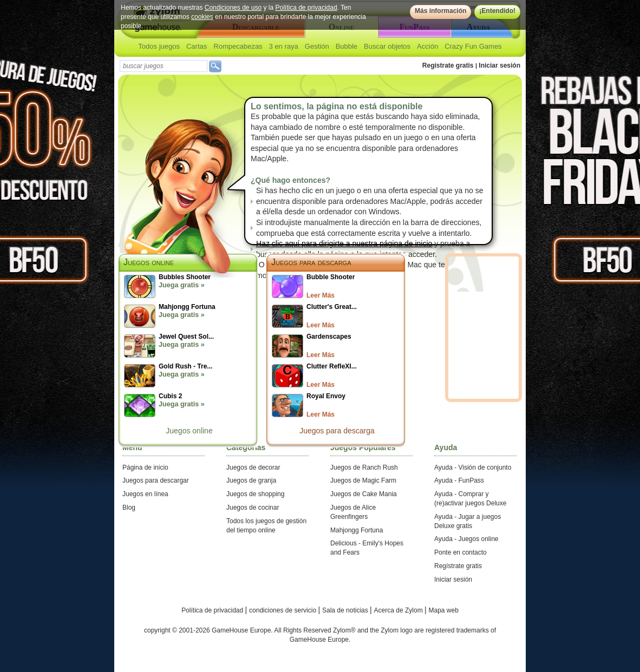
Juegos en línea (145, 494)
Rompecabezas (238, 46)
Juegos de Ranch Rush (364, 467)
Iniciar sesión (499, 65)
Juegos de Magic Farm (363, 480)
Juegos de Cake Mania (364, 494)
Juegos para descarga (311, 262)
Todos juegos (159, 46)
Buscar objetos (387, 46)
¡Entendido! (497, 11)
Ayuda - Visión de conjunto (473, 467)
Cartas (197, 46)
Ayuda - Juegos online (466, 539)
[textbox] (164, 66)
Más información (440, 11)
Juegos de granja (251, 480)
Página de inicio (145, 467)
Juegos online (189, 431)
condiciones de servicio (283, 610)
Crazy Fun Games (473, 46)
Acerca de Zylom (399, 610)
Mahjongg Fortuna (357, 530)
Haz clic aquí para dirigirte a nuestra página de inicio (344, 243)
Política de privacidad (306, 8)
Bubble (347, 46)
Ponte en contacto (461, 552)
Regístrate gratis (448, 65)
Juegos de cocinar (253, 508)
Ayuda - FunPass (459, 480)
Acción (427, 46)
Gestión (317, 46)
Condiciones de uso (233, 8)
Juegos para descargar (156, 480)
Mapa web (444, 610)
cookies (202, 17)
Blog (129, 508)
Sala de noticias (346, 610)
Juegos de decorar (253, 467)
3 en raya (284, 46)
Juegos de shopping (255, 494)
